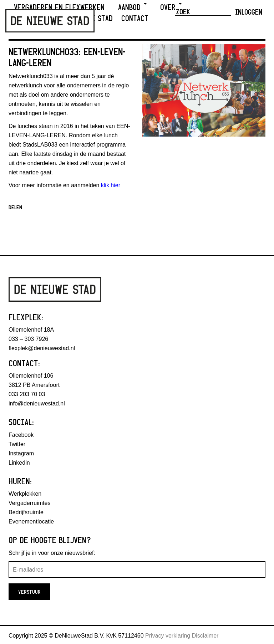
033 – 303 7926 (28, 339)
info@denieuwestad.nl (37, 403)
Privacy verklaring (168, 636)
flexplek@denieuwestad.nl (42, 348)
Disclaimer (205, 636)
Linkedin (19, 463)
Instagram (21, 453)
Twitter (17, 444)
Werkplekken (25, 494)
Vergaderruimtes (29, 503)
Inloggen (249, 12)
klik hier (111, 185)
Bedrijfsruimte (26, 512)
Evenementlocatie (31, 522)
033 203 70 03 (27, 394)
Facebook (21, 435)
